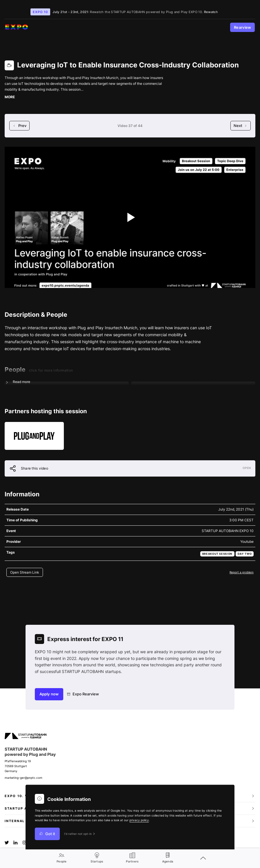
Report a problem (242, 572)
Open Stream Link (25, 572)
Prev (19, 126)
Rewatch (211, 12)
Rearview (243, 27)
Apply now (49, 694)
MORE (10, 97)
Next (241, 126)
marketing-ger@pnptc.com (24, 778)
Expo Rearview (83, 694)
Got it (47, 834)
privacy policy (139, 820)
